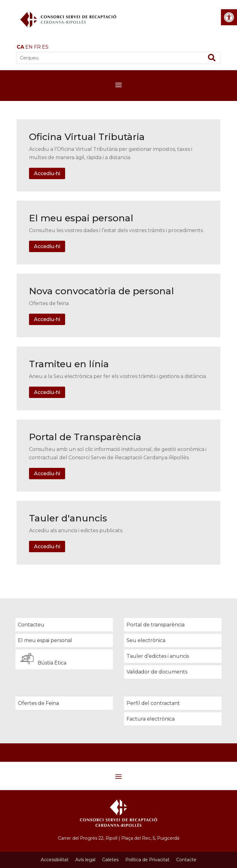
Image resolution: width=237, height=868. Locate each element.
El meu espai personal (45, 640)
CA (20, 47)
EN (29, 47)
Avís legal (85, 860)
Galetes (110, 860)
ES (45, 47)
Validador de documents (157, 672)
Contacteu (31, 625)
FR (37, 47)
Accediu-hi (47, 173)
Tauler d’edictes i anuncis (158, 656)
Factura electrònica (151, 719)
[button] (229, 17)
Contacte (186, 860)
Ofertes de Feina (38, 703)
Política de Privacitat (147, 860)
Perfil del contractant (153, 703)
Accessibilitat (55, 860)
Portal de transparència (156, 625)
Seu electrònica (146, 640)
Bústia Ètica (42, 659)
